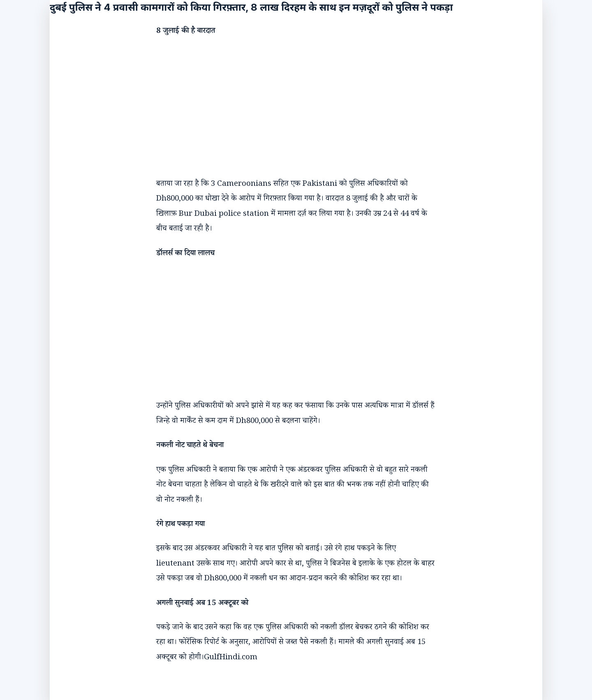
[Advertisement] (288, 100)
